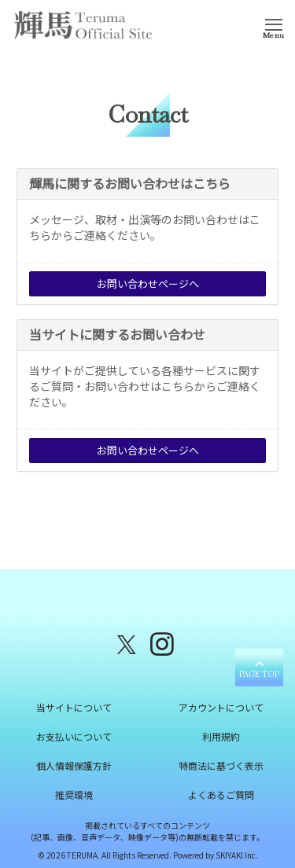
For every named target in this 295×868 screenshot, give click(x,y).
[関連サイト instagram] (162, 643)
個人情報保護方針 (74, 765)
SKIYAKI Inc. (237, 855)
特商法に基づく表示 (221, 765)
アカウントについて (221, 707)
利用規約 (221, 736)
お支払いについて (74, 736)
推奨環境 (74, 794)
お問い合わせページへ (148, 283)
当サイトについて (74, 707)
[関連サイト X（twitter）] (127, 643)
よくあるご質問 (221, 794)
